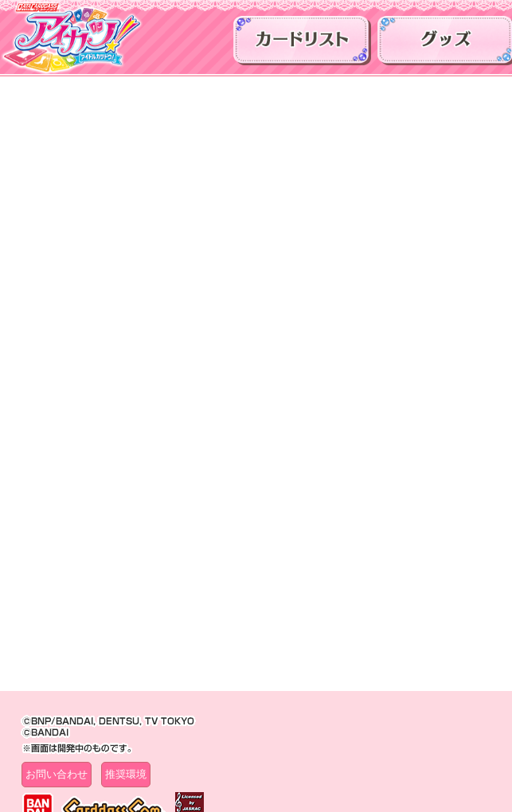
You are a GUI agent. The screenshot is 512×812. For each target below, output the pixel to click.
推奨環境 (126, 774)
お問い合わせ (57, 774)
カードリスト (302, 45)
